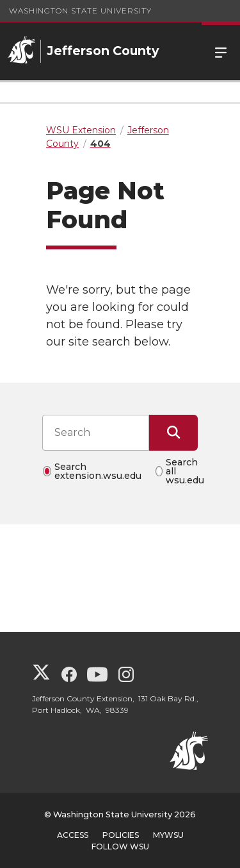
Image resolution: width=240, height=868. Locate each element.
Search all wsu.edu (185, 471)
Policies (121, 835)
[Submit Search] (173, 433)
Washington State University (80, 11)
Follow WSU (120, 847)
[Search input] (96, 433)
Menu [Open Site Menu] (221, 51)
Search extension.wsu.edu (98, 471)
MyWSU (168, 835)
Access (73, 835)
